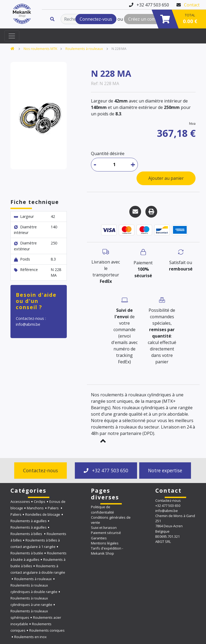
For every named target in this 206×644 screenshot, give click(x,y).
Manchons (35, 508)
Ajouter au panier (166, 178)
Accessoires (20, 502)
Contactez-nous (41, 470)
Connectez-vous (96, 19)
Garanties (99, 538)
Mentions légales (105, 543)
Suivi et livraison (104, 528)
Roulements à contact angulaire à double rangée (38, 569)
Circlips (40, 502)
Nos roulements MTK (40, 49)
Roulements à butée (27, 553)
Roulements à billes (27, 534)
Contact (192, 5)
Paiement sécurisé (106, 533)
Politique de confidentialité (102, 509)
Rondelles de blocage (43, 514)
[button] (103, 441)
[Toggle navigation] (12, 36)
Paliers (54, 508)
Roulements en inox (30, 637)
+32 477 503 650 (106, 470)
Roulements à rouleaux (84, 49)
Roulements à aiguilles (29, 521)
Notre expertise (165, 470)
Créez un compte (145, 19)
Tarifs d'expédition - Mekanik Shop (107, 551)
